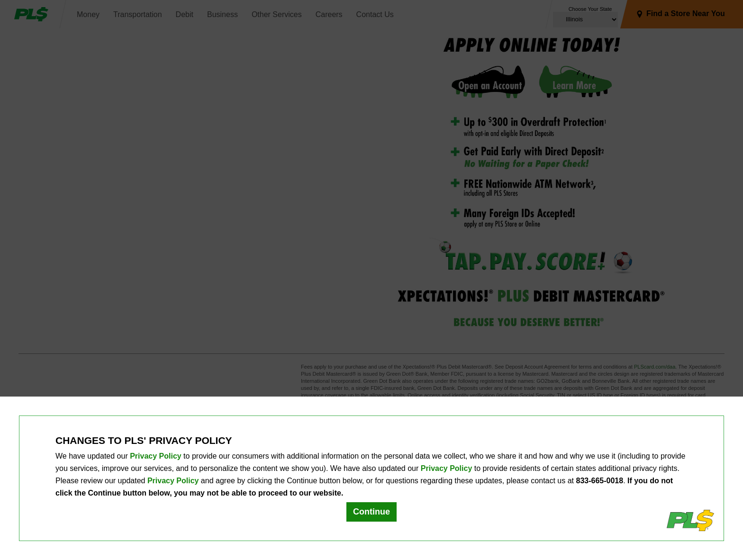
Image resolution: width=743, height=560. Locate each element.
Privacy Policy (156, 456)
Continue (371, 512)
